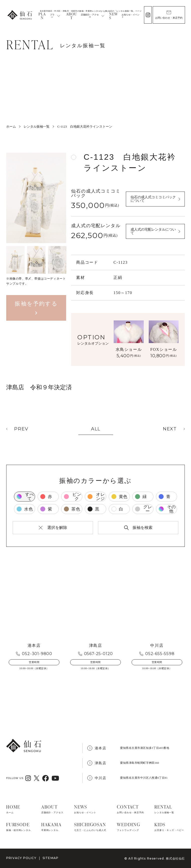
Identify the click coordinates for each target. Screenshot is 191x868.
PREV (21, 429)
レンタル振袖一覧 (37, 127)
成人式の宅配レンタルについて (153, 231)
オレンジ (96, 497)
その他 (167, 509)
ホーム (11, 127)
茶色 (72, 509)
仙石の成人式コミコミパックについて (153, 199)
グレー (144, 509)
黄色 (120, 497)
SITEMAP (50, 858)
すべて (25, 497)
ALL (96, 429)
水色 (25, 509)
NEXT (170, 429)
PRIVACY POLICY (21, 858)
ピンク (72, 497)
